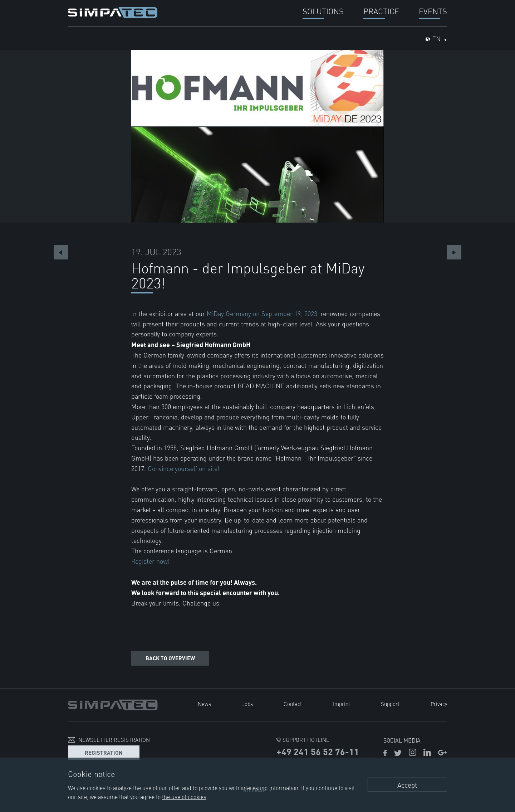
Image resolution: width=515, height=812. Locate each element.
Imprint (342, 704)
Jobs (247, 704)
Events (433, 11)
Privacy (439, 704)
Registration (104, 752)
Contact (293, 704)
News (204, 704)
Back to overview (170, 658)
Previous (61, 252)
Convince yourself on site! (183, 468)
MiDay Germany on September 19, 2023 (262, 313)
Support (390, 704)
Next (454, 252)
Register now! (150, 561)
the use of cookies (184, 797)
